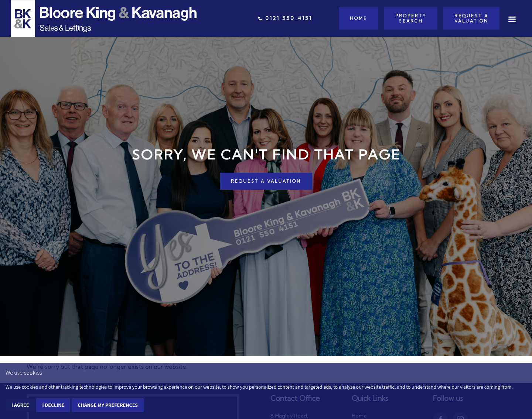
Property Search (411, 18)
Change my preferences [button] (108, 405)
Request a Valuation (471, 18)
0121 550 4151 (285, 18)
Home (359, 18)
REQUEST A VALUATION (266, 181)
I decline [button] (53, 405)
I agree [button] (20, 405)
